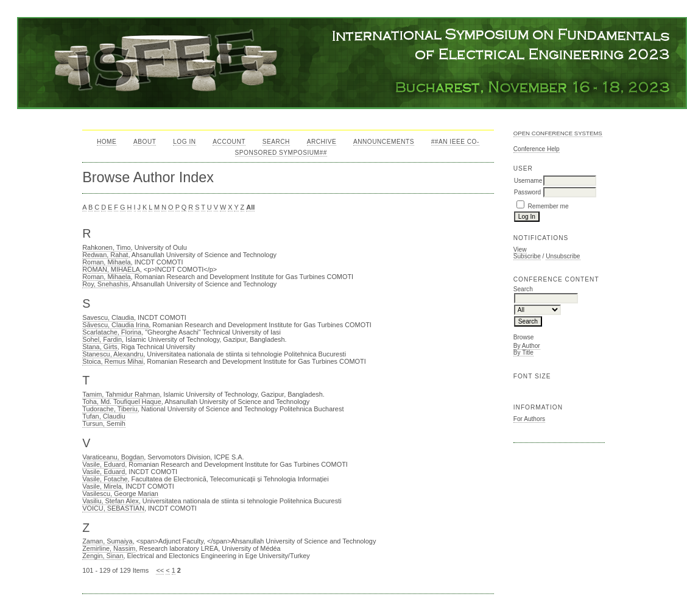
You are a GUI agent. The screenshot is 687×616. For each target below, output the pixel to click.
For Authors (529, 419)
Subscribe (527, 256)
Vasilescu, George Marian (120, 494)
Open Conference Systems (558, 133)
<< (160, 570)
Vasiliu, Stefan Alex (111, 501)
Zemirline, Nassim (109, 548)
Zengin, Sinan (103, 556)
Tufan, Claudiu (104, 416)
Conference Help (537, 149)
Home (107, 142)
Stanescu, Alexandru (113, 354)
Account (229, 142)
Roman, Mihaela (106, 262)
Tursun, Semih (104, 423)
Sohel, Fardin (102, 339)
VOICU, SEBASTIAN (113, 508)
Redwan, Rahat (105, 255)
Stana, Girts (100, 347)
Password (527, 192)
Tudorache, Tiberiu (110, 409)
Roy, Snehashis (105, 284)
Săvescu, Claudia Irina (115, 325)
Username (528, 181)
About (145, 142)
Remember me (548, 206)
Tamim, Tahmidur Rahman (121, 394)
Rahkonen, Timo (106, 247)
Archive (322, 142)
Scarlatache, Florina (112, 332)
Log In (184, 142)
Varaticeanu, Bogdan (113, 457)
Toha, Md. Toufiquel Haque (122, 402)
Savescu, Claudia (108, 317)
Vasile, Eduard (104, 464)
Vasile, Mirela (102, 486)
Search (276, 142)
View (520, 250)
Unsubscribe (563, 256)
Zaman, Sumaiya (107, 541)
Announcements (384, 142)
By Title (523, 352)
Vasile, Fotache (105, 479)
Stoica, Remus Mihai (113, 361)
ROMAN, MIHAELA (111, 269)
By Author (527, 346)
